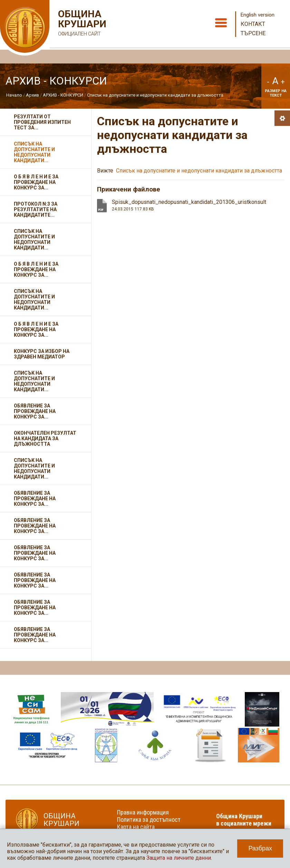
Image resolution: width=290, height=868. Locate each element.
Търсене (253, 33)
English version (258, 15)
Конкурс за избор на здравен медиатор (42, 354)
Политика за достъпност (149, 820)
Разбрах (260, 848)
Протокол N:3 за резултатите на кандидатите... (36, 209)
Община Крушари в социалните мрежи (244, 820)
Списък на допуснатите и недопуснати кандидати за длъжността (155, 95)
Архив (32, 95)
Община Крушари (81, 24)
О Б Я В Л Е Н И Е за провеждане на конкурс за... (36, 182)
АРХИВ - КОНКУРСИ (63, 95)
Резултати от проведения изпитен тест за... (42, 122)
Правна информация (143, 812)
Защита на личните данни (179, 858)
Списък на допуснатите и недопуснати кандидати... (34, 152)
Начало (14, 95)
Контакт (253, 24)
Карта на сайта (136, 827)
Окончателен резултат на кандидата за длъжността (45, 438)
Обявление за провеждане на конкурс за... (35, 411)
